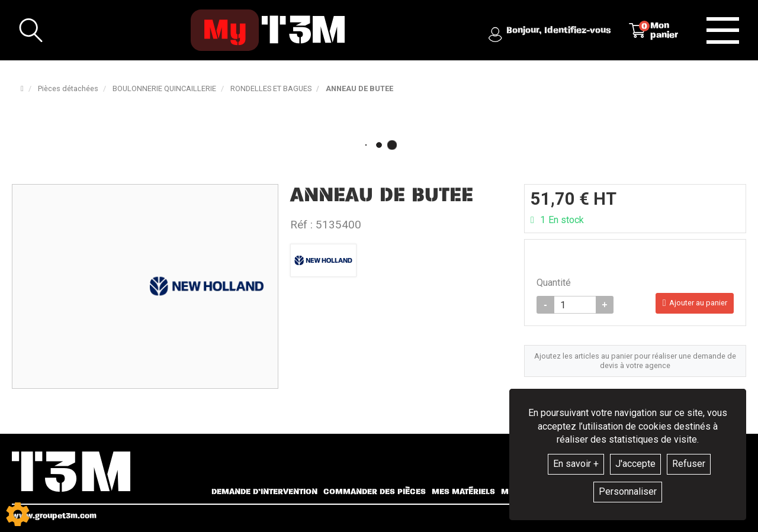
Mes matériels (463, 492)
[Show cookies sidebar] (18, 514)
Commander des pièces (375, 492)
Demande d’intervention (264, 492)
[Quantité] (575, 307)
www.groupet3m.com (54, 516)
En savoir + (576, 464)
